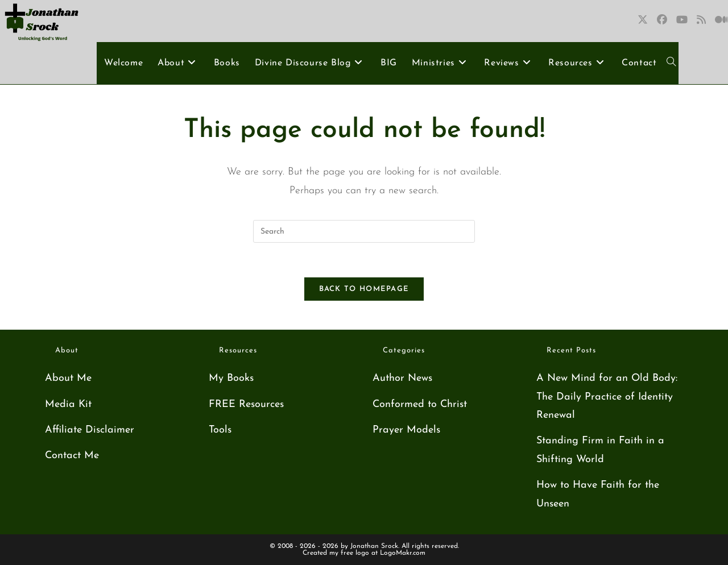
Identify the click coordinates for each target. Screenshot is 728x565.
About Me (68, 378)
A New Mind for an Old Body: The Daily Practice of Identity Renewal (607, 397)
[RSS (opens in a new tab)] (701, 20)
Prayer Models (406, 430)
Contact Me (72, 456)
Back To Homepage (364, 289)
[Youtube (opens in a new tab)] (682, 20)
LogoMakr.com (403, 553)
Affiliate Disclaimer (90, 430)
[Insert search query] (364, 231)
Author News (402, 378)
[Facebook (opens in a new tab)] (662, 20)
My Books (231, 378)
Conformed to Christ (420, 404)
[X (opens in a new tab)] (643, 20)
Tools (220, 430)
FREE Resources (246, 404)
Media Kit (68, 404)
